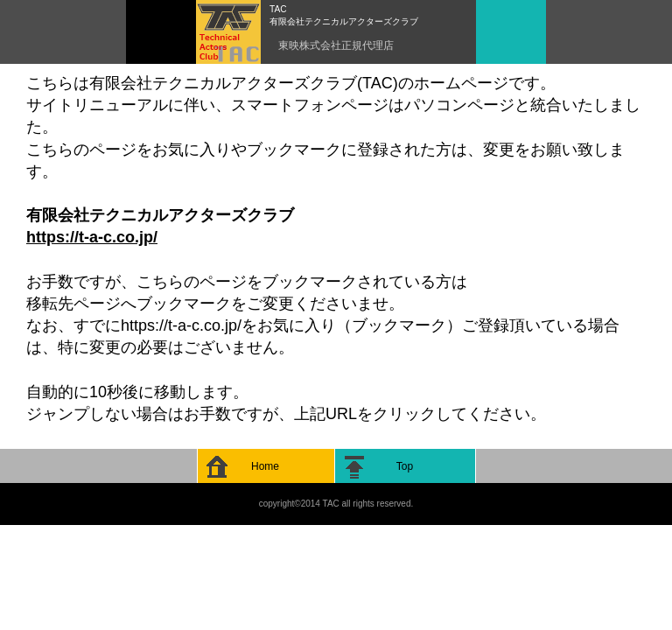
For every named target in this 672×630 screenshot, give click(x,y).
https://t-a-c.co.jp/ (92, 237)
